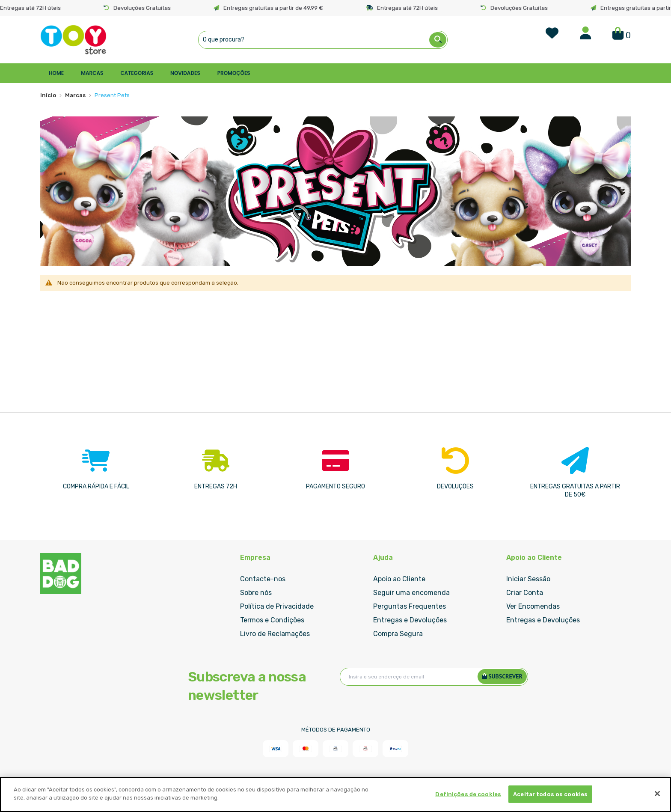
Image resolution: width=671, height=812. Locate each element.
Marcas (75, 95)
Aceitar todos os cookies (550, 794)
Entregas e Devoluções (410, 620)
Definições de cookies (468, 794)
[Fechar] (657, 794)
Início (48, 95)
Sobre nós (256, 593)
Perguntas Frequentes (410, 606)
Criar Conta (525, 593)
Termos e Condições (272, 620)
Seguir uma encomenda (411, 593)
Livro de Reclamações (275, 634)
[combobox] (323, 40)
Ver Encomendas (533, 606)
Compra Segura (398, 634)
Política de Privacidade (277, 606)
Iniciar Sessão (528, 579)
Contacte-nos (263, 579)
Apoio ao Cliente (399, 579)
